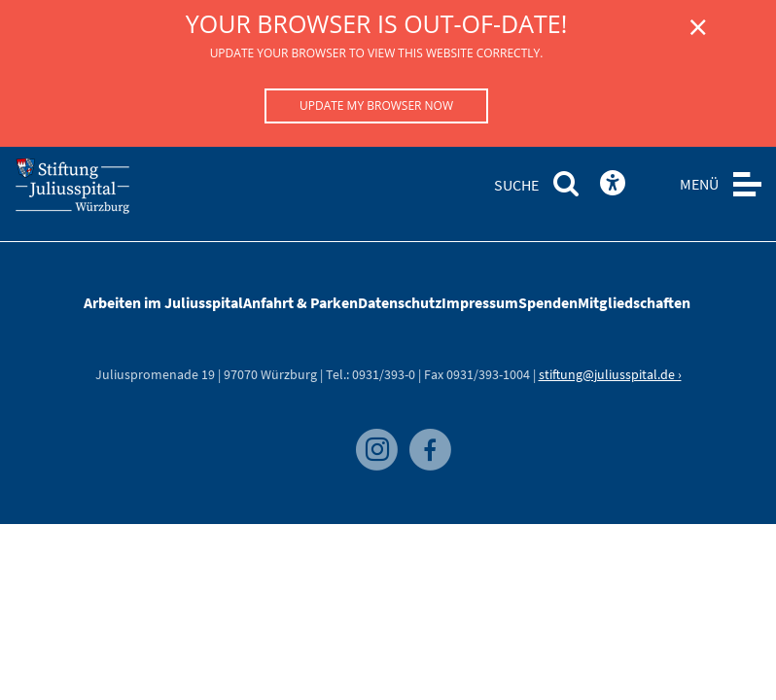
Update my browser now (376, 105)
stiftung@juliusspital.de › (610, 374)
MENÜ (699, 184)
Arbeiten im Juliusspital (163, 302)
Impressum (480, 302)
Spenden (548, 302)
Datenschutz (400, 302)
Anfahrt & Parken (300, 302)
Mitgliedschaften (634, 302)
